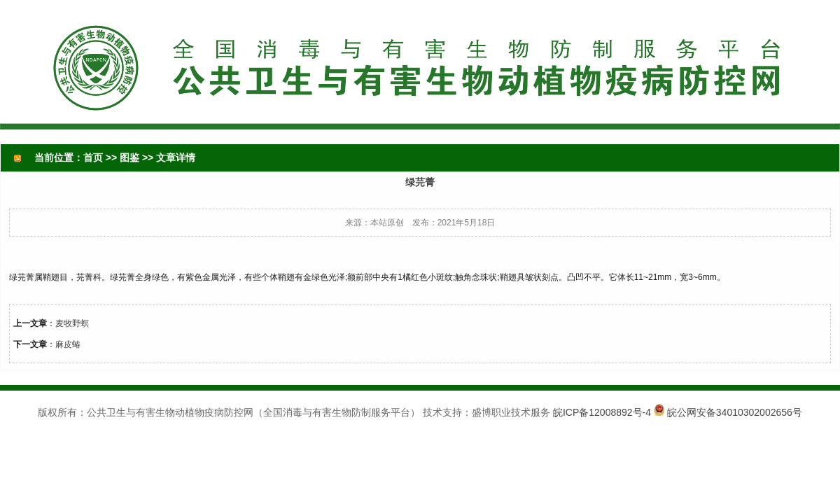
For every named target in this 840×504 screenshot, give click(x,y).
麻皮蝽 (68, 344)
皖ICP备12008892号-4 (602, 412)
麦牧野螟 (72, 323)
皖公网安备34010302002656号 (735, 412)
